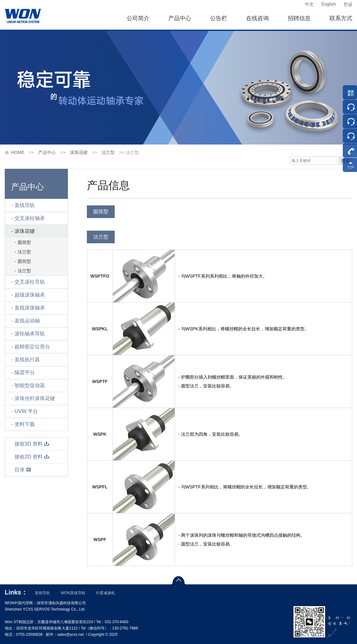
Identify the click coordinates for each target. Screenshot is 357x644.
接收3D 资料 (32, 444)
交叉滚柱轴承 (30, 218)
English (329, 4)
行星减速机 (106, 593)
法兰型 (108, 152)
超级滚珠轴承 (30, 295)
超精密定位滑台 (32, 347)
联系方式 (341, 18)
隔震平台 (25, 372)
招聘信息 (299, 18)
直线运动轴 (27, 321)
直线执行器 (27, 360)
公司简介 (138, 18)
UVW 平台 (26, 411)
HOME (18, 152)
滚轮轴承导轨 (30, 334)
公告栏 (219, 18)
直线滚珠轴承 (30, 308)
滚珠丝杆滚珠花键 (35, 398)
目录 (23, 470)
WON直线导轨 (73, 593)
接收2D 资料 (32, 457)
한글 (348, 4)
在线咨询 (257, 18)
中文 (309, 4)
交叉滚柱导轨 (30, 282)
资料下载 (25, 424)
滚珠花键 (79, 152)
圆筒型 (24, 242)
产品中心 (180, 18)
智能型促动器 (30, 385)
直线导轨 (25, 205)
